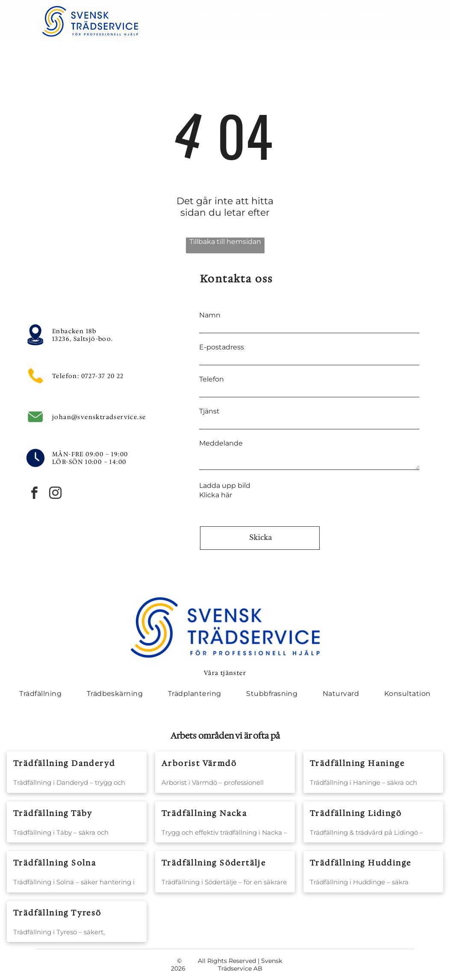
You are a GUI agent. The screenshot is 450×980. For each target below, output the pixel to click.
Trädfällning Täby (53, 813)
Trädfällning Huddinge (360, 863)
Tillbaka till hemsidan (225, 242)
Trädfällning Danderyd (64, 763)
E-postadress (222, 347)
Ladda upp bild (225, 486)
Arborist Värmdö (199, 763)
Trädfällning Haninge (357, 763)
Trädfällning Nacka (204, 813)
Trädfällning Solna (55, 863)
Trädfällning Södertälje (214, 863)
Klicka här (216, 495)
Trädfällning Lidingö (356, 813)
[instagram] (55, 494)
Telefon (212, 379)
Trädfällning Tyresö (57, 913)
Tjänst (209, 411)
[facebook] (34, 494)
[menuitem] (203, 15)
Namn (210, 315)
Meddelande (221, 443)
